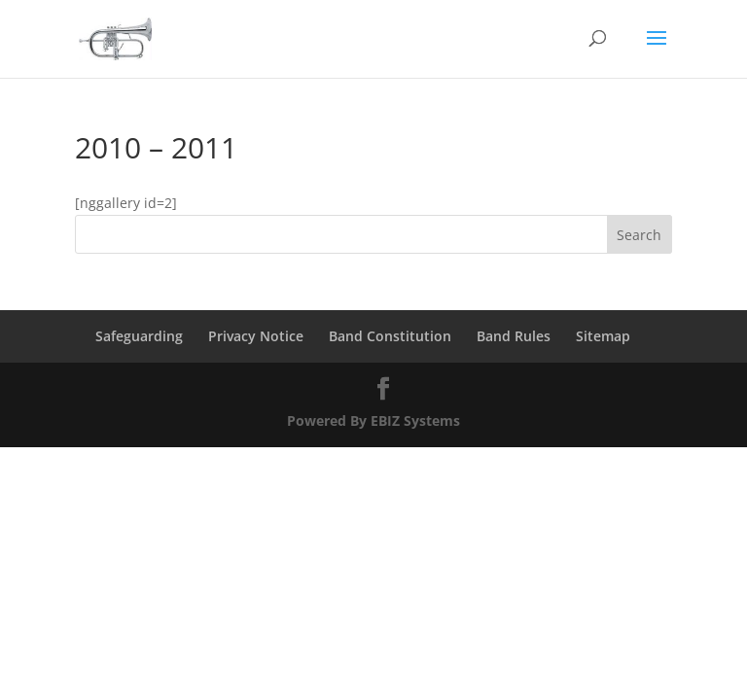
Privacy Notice (256, 336)
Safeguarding (139, 336)
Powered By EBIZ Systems (373, 420)
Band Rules (514, 336)
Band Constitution (390, 336)
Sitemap (603, 336)
